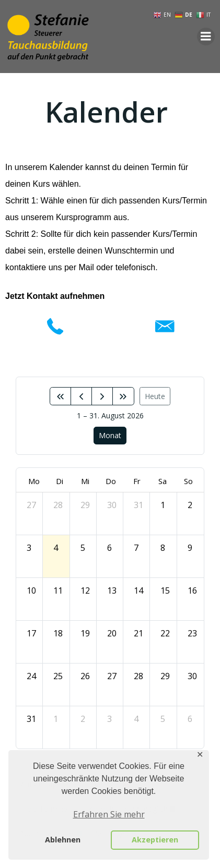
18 (58, 633)
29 (85, 505)
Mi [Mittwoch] (85, 481)
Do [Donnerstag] (111, 481)
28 (58, 505)
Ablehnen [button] (63, 840)
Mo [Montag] (34, 481)
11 (58, 590)
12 (85, 590)
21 (138, 633)
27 (31, 505)
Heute (155, 396)
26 (85, 676)
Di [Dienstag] (60, 481)
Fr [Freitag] (137, 481)
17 (31, 633)
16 (192, 590)
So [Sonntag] (188, 481)
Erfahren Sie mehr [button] (109, 814)
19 (85, 633)
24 (31, 676)
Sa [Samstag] (163, 481)
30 (112, 505)
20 (112, 633)
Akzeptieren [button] (155, 840)
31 (138, 505)
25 (58, 676)
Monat (110, 435)
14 (138, 590)
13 (112, 590)
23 (192, 633)
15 (165, 590)
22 (165, 633)
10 (31, 590)
